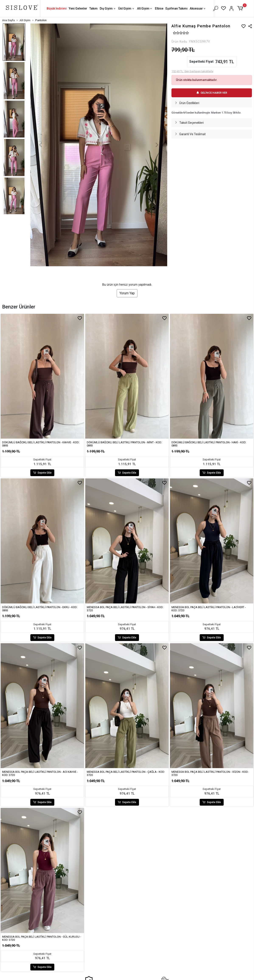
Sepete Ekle (42, 473)
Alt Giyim (145, 9)
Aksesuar (198, 9)
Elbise (159, 8)
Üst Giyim (126, 9)
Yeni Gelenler (78, 8)
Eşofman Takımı (177, 8)
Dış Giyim (108, 9)
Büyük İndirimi (57, 8)
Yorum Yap (127, 293)
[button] (241, 8)
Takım (93, 8)
